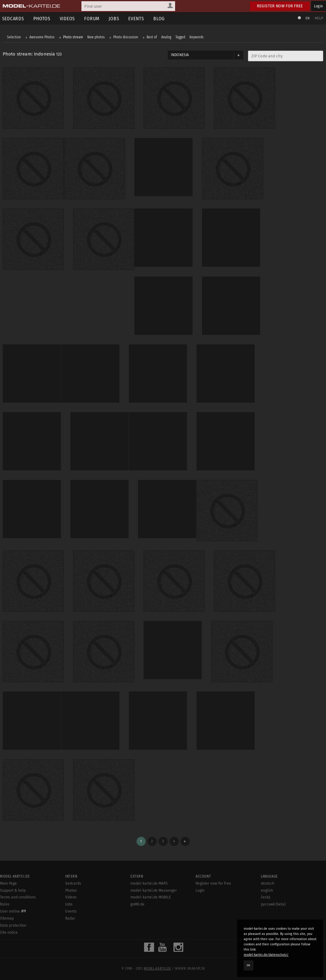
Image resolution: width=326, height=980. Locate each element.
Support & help (13, 889)
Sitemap (7, 917)
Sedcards (73, 882)
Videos (68, 19)
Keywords (197, 37)
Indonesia (180, 55)
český (266, 896)
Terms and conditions (18, 896)
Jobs (115, 19)
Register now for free (280, 6)
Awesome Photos (42, 37)
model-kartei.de (157, 967)
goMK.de (137, 903)
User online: (13, 910)
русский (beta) (273, 903)
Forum (93, 19)
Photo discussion (126, 37)
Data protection (13, 924)
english (267, 889)
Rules (5, 903)
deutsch (268, 882)
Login (319, 6)
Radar (70, 917)
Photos (43, 19)
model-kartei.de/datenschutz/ (266, 955)
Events (137, 19)
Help (319, 18)
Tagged (181, 37)
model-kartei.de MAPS (149, 882)
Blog (160, 19)
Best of (152, 37)
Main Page (8, 882)
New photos (96, 37)
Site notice (9, 931)
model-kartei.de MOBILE (151, 896)
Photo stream (73, 37)
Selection (14, 37)
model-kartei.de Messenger (154, 889)
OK (249, 965)
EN (307, 18)
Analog (167, 37)
